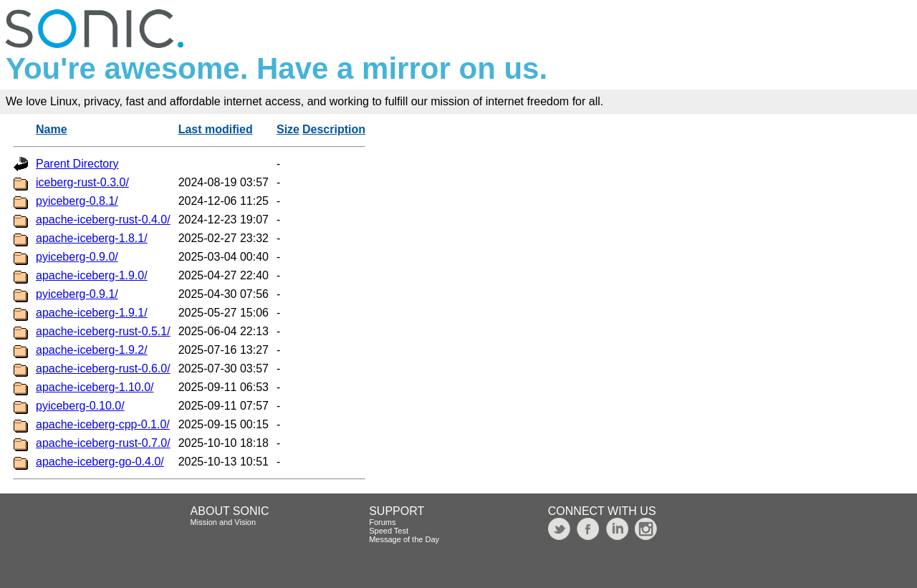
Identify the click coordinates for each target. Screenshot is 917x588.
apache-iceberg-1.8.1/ (92, 238)
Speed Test (389, 531)
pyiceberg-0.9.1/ (77, 294)
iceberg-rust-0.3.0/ (82, 182)
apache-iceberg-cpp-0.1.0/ (103, 424)
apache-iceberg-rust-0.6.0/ (103, 368)
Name (52, 129)
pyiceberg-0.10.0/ (80, 406)
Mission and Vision (224, 522)
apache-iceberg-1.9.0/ (92, 275)
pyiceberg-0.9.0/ (77, 257)
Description (334, 129)
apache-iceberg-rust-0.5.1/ (103, 331)
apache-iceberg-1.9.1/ (92, 313)
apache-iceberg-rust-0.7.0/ (103, 443)
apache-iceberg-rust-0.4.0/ (103, 220)
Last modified (216, 129)
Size (288, 129)
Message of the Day (404, 539)
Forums (382, 522)
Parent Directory (77, 164)
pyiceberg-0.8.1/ (77, 201)
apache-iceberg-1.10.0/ (95, 387)
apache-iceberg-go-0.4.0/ (100, 462)
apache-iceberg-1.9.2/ (92, 350)
